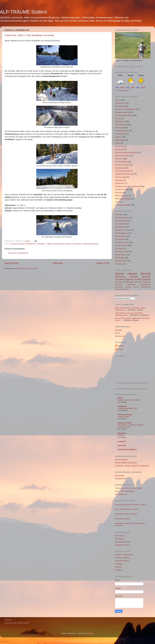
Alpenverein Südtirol (123, 542)
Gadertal (118, 282)
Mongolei (119, 330)
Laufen (118, 143)
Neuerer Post (12, 263)
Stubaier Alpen (121, 255)
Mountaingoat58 (121, 460)
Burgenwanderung (122, 112)
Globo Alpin (119, 475)
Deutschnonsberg (18, 244)
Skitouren (119, 159)
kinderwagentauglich (123, 205)
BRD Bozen (120, 539)
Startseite (58, 263)
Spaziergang (120, 168)
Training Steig (120, 177)
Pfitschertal (131, 284)
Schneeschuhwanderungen (126, 152)
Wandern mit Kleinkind (73, 244)
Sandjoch (121, 435)
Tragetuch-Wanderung (55, 244)
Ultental (132, 274)
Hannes (121, 346)
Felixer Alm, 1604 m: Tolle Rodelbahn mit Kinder (29, 35)
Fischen (118, 118)
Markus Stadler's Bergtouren (126, 463)
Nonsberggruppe (122, 233)
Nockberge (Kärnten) (123, 230)
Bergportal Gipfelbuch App (127, 408)
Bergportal (122, 406)
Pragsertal (146, 282)
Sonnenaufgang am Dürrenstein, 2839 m (131, 505)
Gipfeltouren (120, 121)
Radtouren (119, 149)
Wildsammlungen (122, 196)
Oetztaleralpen (121, 236)
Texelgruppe (120, 258)
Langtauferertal (145, 284)
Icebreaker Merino (122, 561)
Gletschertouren (121, 125)
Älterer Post (103, 263)
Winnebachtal (146, 287)
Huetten (118, 137)
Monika (120, 349)
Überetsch (119, 264)
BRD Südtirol (120, 536)
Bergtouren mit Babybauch (125, 109)
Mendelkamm (31, 244)
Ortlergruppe (120, 239)
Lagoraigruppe (121, 224)
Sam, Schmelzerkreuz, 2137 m (127, 509)
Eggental (130, 279)
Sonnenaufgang (121, 162)
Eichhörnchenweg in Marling (126, 514)
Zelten (117, 202)
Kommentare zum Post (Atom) (26, 269)
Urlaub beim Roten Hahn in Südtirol (129, 488)
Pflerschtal (138, 282)
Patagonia (119, 570)
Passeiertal (120, 277)
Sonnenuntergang (122, 165)
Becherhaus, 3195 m (123, 519)
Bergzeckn (122, 433)
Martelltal (146, 277)
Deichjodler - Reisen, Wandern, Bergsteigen (132, 466)
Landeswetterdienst (123, 90)
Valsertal (118, 289)
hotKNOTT (122, 442)
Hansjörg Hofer (121, 479)
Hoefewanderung (122, 131)
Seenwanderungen (122, 156)
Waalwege (119, 180)
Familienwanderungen (124, 115)
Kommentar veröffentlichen (18, 253)
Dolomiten (119, 214)
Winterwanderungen (91, 244)
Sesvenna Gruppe (122, 251)
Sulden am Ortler (125, 423)
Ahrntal (138, 279)
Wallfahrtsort (120, 183)
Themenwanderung (122, 171)
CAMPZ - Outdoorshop (124, 555)
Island (117, 333)
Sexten (136, 287)
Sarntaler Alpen (121, 245)
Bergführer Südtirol (122, 545)
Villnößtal (134, 277)
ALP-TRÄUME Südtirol (23, 12)
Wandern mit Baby (122, 189)
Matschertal (119, 287)
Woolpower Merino (122, 558)
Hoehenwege (120, 134)
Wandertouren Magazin (127, 449)
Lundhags (119, 564)
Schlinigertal (125, 289)
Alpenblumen (120, 103)
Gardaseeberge (121, 221)
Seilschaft (122, 445)
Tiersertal (119, 284)
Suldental (146, 279)
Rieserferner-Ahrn (122, 242)
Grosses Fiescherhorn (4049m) (129, 400)
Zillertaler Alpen (121, 261)
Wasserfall (119, 193)
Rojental (128, 287)
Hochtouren (120, 128)
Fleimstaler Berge (122, 218)
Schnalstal (120, 279)
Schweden (119, 249)
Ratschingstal (128, 282)
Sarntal (119, 274)
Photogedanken (121, 494)
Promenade (120, 146)
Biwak (120, 398)
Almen (117, 100)
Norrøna (118, 567)
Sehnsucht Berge (125, 415)
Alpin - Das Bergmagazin (125, 491)
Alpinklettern (120, 106)
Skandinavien (120, 336)
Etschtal (146, 274)
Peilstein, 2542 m (124, 417)
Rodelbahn (41, 244)
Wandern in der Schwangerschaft (128, 186)
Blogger (90, 633)
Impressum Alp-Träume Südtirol (17, 623)
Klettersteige (120, 140)
